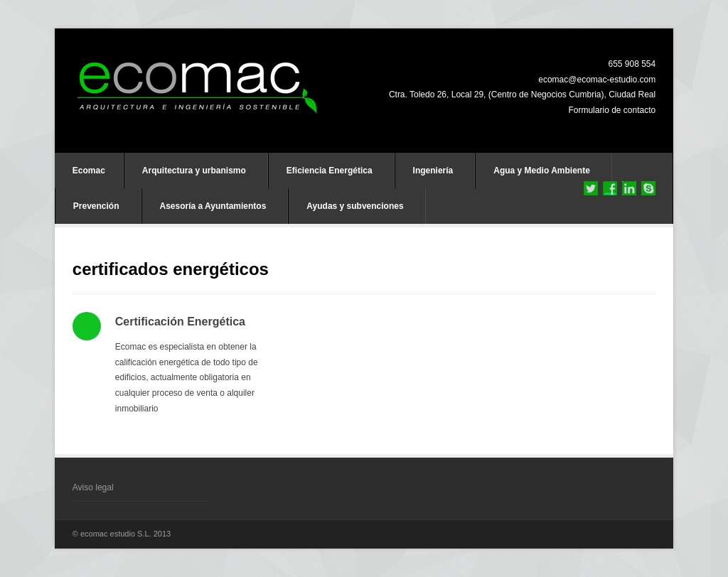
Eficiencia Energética (330, 171)
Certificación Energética (180, 322)
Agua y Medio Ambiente (542, 171)
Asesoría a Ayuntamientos (213, 206)
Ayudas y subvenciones (355, 206)
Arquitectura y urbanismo (194, 171)
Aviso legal (93, 487)
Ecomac (89, 171)
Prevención (96, 206)
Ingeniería (433, 171)
